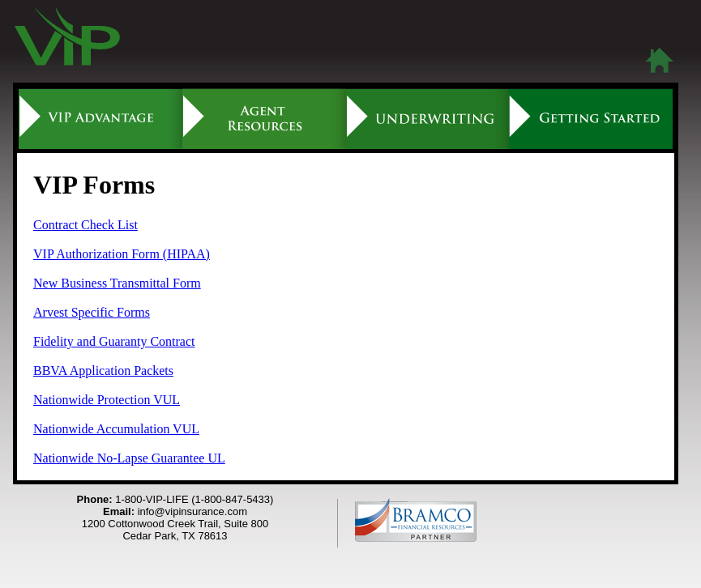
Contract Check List (85, 225)
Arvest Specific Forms (92, 312)
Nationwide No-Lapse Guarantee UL (129, 458)
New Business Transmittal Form (117, 283)
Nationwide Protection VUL (107, 400)
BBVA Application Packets (103, 371)
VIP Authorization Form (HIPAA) (122, 254)
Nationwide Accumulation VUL (116, 429)
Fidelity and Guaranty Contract (114, 341)
